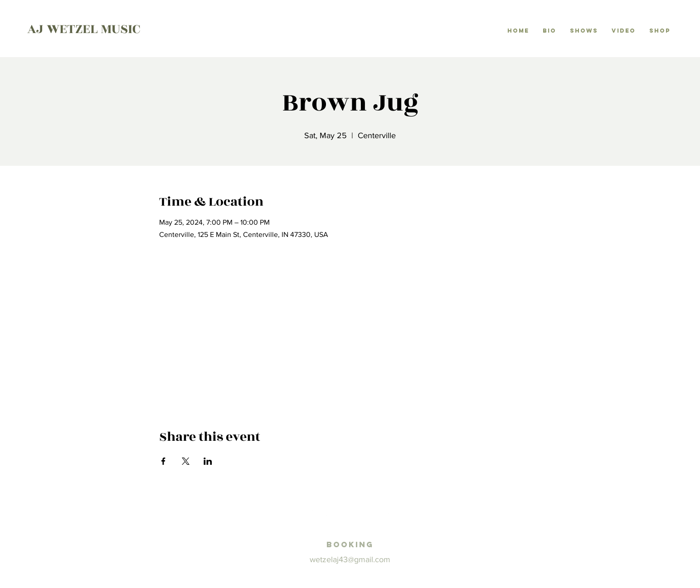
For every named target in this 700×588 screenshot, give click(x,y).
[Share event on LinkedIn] (208, 461)
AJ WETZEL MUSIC (84, 29)
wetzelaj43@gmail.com (350, 559)
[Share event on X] (186, 461)
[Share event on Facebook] (163, 461)
